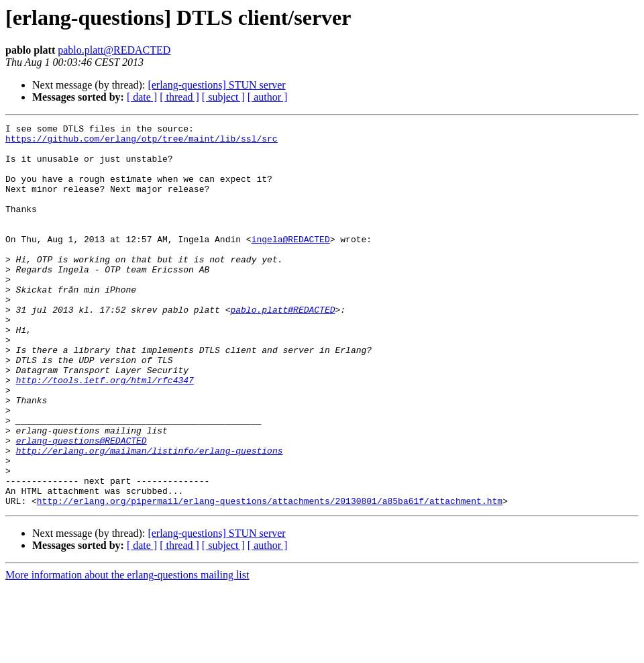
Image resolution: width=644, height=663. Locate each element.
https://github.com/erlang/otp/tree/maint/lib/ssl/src (142, 142)
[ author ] (268, 97)
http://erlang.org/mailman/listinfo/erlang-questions (150, 517)
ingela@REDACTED (291, 263)
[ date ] (142, 97)
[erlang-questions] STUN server (216, 85)
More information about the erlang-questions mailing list (127, 651)
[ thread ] (179, 97)
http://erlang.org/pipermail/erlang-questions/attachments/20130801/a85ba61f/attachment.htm (270, 577)
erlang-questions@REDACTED (82, 505)
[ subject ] (223, 97)
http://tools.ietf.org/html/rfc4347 (105, 432)
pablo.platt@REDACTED (114, 50)
